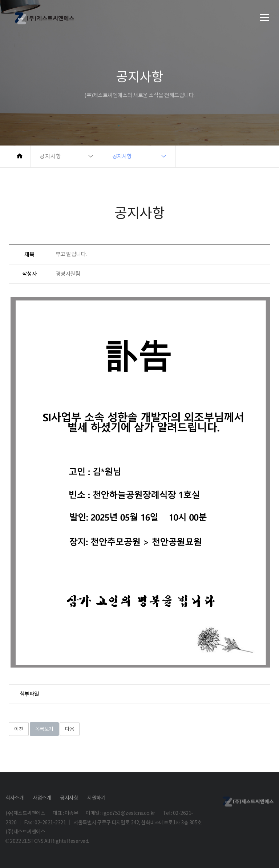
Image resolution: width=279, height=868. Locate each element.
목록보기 (44, 729)
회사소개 (15, 798)
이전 (19, 729)
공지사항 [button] (50, 156)
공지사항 (69, 798)
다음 (70, 729)
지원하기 (96, 798)
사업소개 (42, 798)
